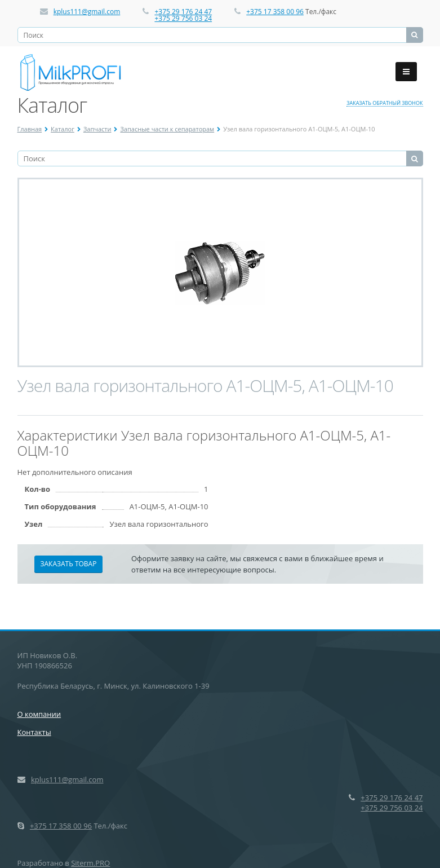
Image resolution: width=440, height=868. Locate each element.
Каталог (63, 129)
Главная (30, 129)
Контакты (34, 732)
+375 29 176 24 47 (183, 12)
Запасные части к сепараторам (167, 129)
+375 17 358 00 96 (275, 12)
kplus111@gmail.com (87, 12)
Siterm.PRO (90, 863)
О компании (39, 714)
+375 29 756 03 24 (183, 18)
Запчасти (97, 129)
